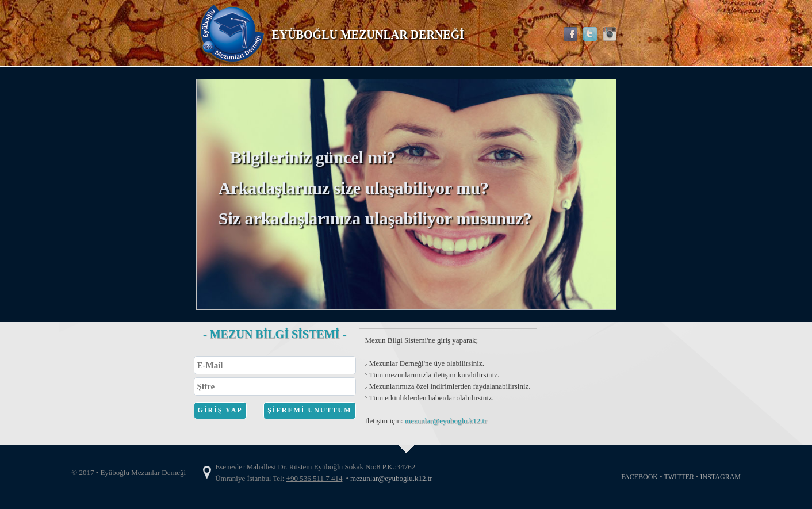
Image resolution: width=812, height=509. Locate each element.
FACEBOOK (639, 477)
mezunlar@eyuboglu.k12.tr (446, 421)
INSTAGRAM (721, 477)
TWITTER (679, 477)
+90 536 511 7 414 (315, 478)
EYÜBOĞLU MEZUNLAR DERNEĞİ (368, 35)
